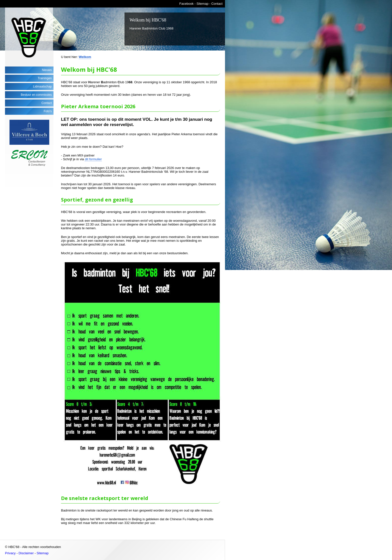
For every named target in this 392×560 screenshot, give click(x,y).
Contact (217, 4)
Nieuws (47, 70)
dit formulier (93, 159)
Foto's (48, 111)
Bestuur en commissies (36, 95)
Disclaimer (26, 553)
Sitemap (202, 4)
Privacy (10, 553)
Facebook (186, 4)
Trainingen (45, 78)
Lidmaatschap (42, 86)
